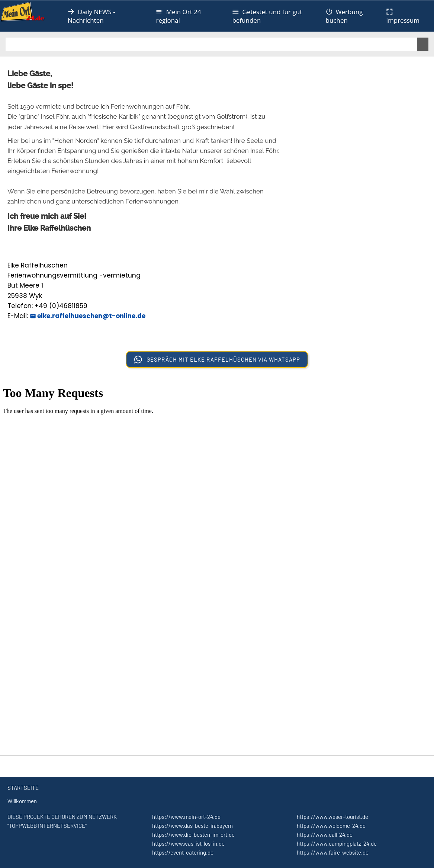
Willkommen (22, 801)
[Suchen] (211, 44)
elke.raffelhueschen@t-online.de (88, 316)
